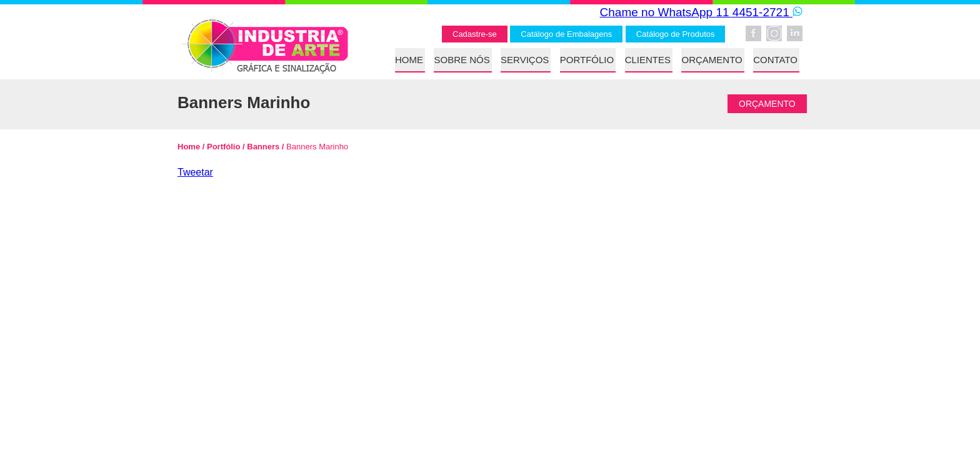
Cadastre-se (475, 34)
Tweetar (195, 172)
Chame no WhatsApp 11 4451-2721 (701, 12)
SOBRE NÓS (462, 60)
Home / (191, 147)
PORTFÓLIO (587, 60)
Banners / (265, 147)
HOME (409, 60)
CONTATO (775, 60)
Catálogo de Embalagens (566, 34)
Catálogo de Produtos (676, 34)
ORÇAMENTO (712, 60)
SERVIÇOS (525, 60)
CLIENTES (648, 60)
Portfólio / (224, 147)
